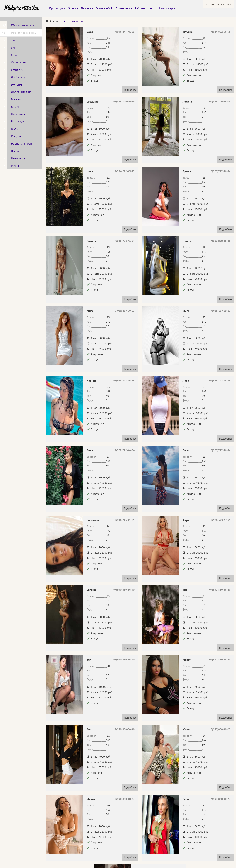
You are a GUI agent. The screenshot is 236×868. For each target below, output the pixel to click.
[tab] (53, 22)
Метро (152, 8)
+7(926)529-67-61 (220, 520)
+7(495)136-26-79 (124, 101)
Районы (140, 8)
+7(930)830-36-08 (220, 241)
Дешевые (87, 8)
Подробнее (130, 90)
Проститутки (57, 8)
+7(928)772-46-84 (220, 171)
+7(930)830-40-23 (220, 729)
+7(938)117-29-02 (124, 311)
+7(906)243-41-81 (124, 32)
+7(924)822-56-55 (220, 32)
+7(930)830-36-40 (124, 590)
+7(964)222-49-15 (124, 171)
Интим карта (167, 8)
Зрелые (73, 8)
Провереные (124, 8)
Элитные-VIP (104, 8)
